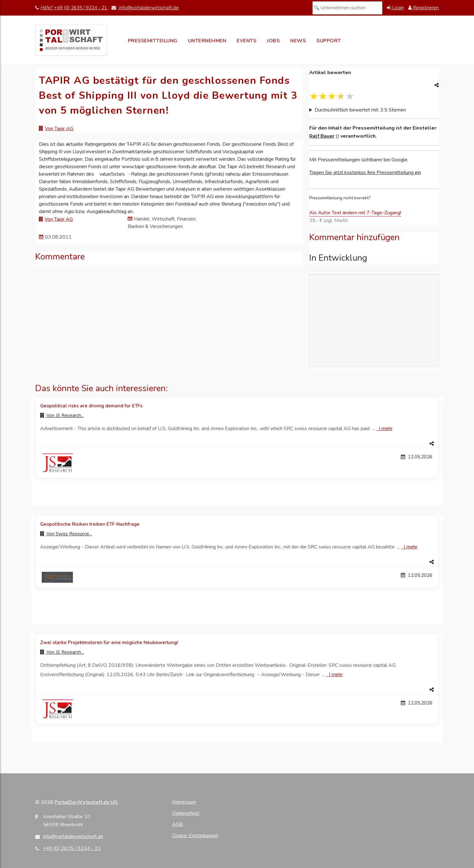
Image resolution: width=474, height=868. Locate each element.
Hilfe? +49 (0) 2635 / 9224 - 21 (72, 8)
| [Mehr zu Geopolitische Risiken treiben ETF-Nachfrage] (409, 547)
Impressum (184, 802)
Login (395, 8)
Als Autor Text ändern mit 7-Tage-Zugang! (355, 213)
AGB (178, 824)
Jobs (273, 41)
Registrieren (424, 8)
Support (329, 41)
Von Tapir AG (59, 129)
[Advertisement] (374, 320)
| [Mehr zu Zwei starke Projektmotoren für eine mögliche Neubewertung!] (334, 675)
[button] (237, 444)
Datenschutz (186, 813)
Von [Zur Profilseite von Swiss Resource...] (66, 534)
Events (246, 41)
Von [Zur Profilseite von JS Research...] (62, 415)
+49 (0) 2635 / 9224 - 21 (72, 848)
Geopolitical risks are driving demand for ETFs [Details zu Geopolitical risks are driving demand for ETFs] (91, 406)
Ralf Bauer (322, 136)
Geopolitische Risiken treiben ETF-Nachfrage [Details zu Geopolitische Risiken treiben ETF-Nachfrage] (90, 524)
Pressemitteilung (153, 41)
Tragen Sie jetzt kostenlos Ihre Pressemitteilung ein (365, 173)
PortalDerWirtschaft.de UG (86, 802)
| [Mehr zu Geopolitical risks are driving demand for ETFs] (384, 429)
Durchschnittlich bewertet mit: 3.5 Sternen (360, 110)
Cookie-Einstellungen (195, 836)
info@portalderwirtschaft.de (145, 8)
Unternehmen (207, 41)
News (298, 41)
